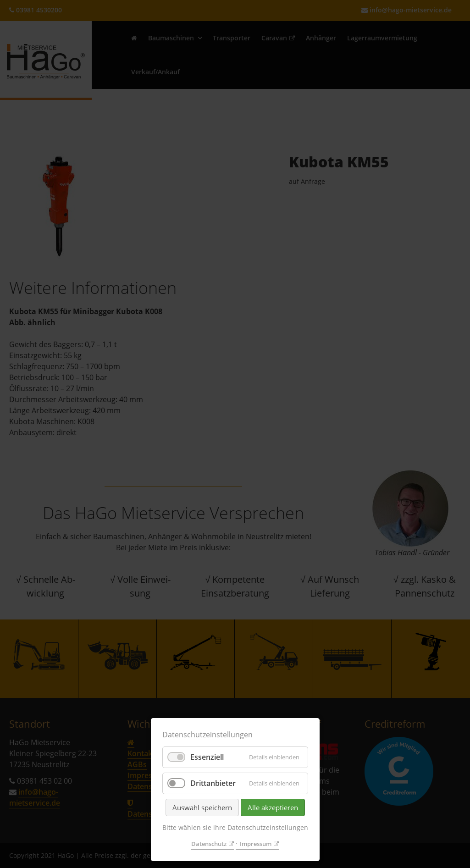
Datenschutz (209, 844)
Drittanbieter (213, 783)
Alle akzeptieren (273, 807)
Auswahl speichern (202, 807)
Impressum (256, 844)
